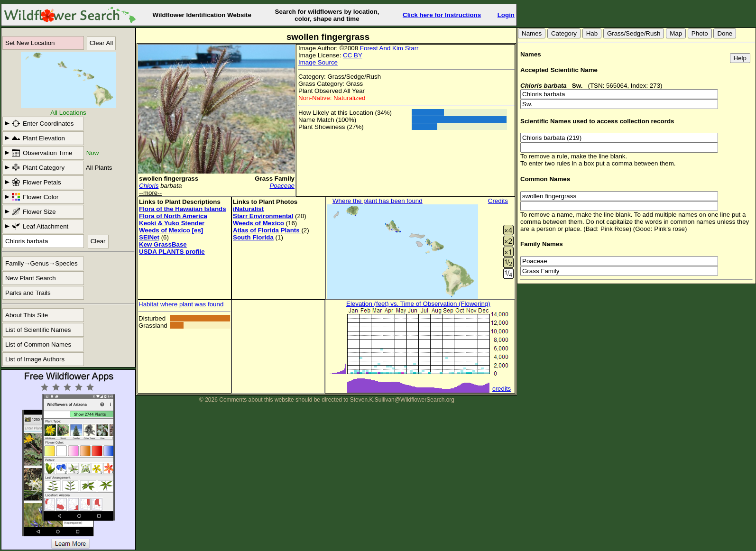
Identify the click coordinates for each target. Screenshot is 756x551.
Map (676, 33)
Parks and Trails (28, 293)
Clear (98, 241)
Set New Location (30, 43)
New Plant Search (31, 278)
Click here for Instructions (442, 15)
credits (502, 389)
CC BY (353, 55)
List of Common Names (38, 344)
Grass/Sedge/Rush (634, 33)
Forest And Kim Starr (389, 48)
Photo (700, 33)
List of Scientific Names (38, 330)
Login (506, 15)
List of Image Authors (35, 359)
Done (725, 33)
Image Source (318, 62)
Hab (592, 33)
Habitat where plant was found (181, 304)
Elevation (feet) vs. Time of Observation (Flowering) (418, 304)
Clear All (101, 43)
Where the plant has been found (378, 201)
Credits (498, 201)
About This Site (27, 315)
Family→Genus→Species (41, 263)
